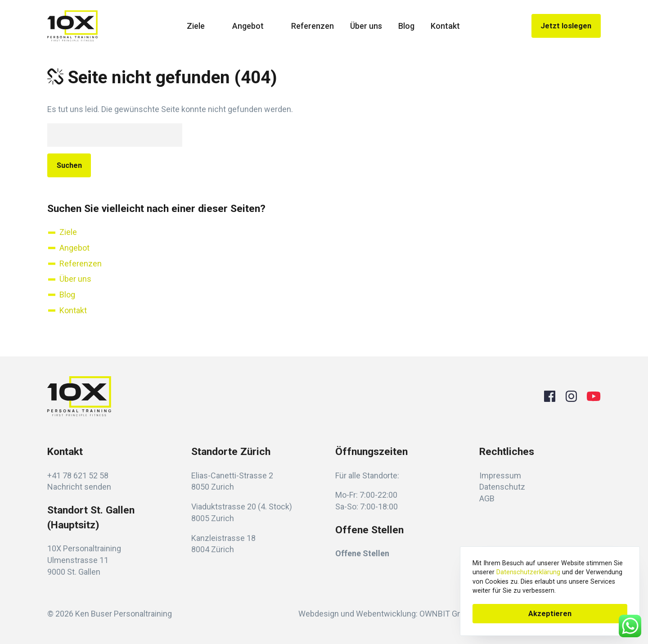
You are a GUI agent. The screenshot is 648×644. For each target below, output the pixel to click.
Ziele (201, 26)
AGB (487, 498)
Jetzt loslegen (566, 26)
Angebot (254, 26)
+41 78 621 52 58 (78, 475)
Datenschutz (502, 487)
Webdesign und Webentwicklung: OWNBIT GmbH (387, 614)
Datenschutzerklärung (528, 572)
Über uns (366, 26)
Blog (406, 26)
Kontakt (445, 26)
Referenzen (313, 26)
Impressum (500, 475)
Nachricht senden (79, 487)
